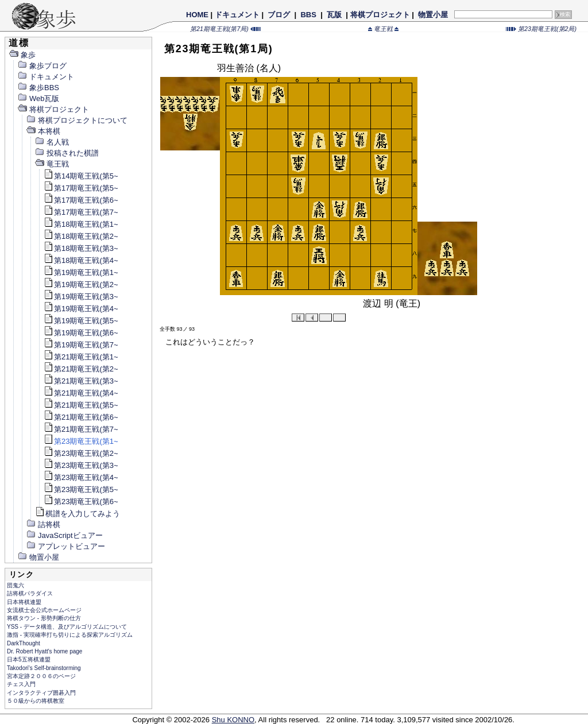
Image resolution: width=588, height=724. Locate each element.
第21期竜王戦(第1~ (81, 357)
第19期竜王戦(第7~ (81, 345)
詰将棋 (43, 524)
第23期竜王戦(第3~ (81, 465)
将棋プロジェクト (380, 15)
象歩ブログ (42, 66)
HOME (197, 15)
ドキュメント (237, 15)
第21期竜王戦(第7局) (225, 29)
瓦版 (334, 15)
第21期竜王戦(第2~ (81, 369)
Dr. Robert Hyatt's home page (45, 651)
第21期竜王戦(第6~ (81, 417)
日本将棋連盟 (24, 602)
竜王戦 (383, 29)
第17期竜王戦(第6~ (81, 200)
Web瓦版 (38, 98)
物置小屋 (433, 15)
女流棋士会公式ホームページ (44, 610)
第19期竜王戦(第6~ (81, 333)
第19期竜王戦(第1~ (81, 272)
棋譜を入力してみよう (77, 514)
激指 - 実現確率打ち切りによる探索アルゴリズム (70, 635)
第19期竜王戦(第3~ (81, 297)
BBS (309, 15)
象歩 (22, 55)
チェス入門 (21, 684)
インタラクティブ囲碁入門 (41, 693)
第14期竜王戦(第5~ (81, 176)
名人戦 (52, 142)
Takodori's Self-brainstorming (44, 668)
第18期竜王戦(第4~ (81, 260)
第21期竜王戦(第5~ (81, 405)
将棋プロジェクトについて (77, 120)
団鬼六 (16, 585)
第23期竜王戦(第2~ (81, 453)
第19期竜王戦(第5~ (81, 321)
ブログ (279, 15)
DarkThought (24, 643)
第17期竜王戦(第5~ (81, 188)
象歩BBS (38, 88)
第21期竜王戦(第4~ (81, 393)
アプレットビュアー (65, 546)
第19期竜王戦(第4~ (81, 309)
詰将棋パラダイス (30, 593)
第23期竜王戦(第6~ (81, 502)
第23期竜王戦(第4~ (81, 477)
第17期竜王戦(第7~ (81, 212)
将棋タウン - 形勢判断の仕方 (44, 618)
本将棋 (43, 131)
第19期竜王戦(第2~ (81, 284)
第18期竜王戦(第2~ (81, 236)
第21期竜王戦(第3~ (81, 381)
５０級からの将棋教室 (36, 701)
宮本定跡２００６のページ (41, 676)
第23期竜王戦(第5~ (81, 489)
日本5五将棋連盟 (29, 659)
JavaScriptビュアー (64, 535)
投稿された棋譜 (67, 153)
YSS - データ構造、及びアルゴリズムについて (67, 627)
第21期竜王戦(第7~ (81, 429)
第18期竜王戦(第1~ (81, 224)
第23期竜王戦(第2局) (541, 29)
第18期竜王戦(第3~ (81, 248)
